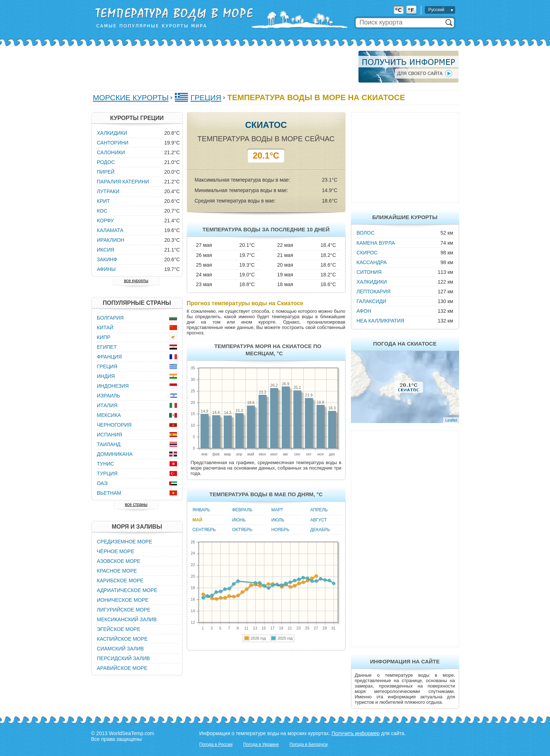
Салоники (111, 152)
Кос (102, 211)
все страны (136, 504)
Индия (106, 376)
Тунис (106, 464)
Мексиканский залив (127, 619)
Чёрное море (116, 551)
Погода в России (216, 744)
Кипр (104, 337)
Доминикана (115, 454)
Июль (278, 520)
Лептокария (374, 292)
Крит (104, 201)
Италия (107, 405)
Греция (206, 97)
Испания (110, 435)
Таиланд (109, 444)
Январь (201, 510)
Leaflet (451, 420)
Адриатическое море (127, 590)
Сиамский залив (120, 649)
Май (197, 520)
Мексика (109, 415)
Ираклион (111, 240)
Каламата (110, 230)
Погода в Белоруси (309, 744)
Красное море (117, 571)
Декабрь (320, 530)
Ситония (369, 272)
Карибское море (120, 581)
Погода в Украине (261, 744)
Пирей (106, 172)
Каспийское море (122, 639)
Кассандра (372, 262)
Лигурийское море (124, 610)
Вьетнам (109, 493)
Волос (366, 233)
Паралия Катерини (123, 182)
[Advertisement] (223, 67)
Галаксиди (372, 301)
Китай (105, 328)
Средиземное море (125, 542)
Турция (107, 473)
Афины (106, 269)
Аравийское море (122, 668)
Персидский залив (124, 658)
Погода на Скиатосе (405, 344)
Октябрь (242, 530)
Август (318, 520)
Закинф (107, 259)
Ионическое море (123, 600)
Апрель (319, 510)
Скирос (367, 253)
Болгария (110, 318)
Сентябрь (204, 530)
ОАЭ (102, 483)
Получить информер (355, 733)
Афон (364, 311)
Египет (107, 347)
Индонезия (113, 386)
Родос (106, 162)
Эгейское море (119, 629)
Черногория (114, 425)
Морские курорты (131, 97)
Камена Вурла (376, 243)
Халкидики (372, 282)
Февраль (242, 510)
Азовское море (119, 561)
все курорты (136, 281)
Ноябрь (280, 530)
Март (277, 510)
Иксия (106, 250)
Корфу (105, 221)
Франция (109, 357)
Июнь (239, 520)
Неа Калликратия (380, 321)
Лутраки (108, 191)
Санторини (113, 143)
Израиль (109, 396)
